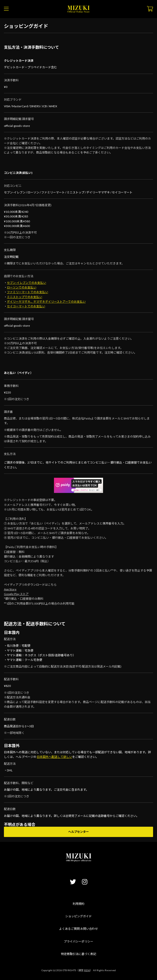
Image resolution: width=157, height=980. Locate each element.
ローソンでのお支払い (22, 287)
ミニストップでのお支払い (25, 297)
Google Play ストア (16, 594)
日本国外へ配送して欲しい (54, 757)
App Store (10, 589)
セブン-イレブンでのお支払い (26, 283)
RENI (87, 970)
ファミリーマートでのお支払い (27, 292)
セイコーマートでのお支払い (26, 306)
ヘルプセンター (78, 832)
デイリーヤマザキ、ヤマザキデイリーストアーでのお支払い (46, 302)
